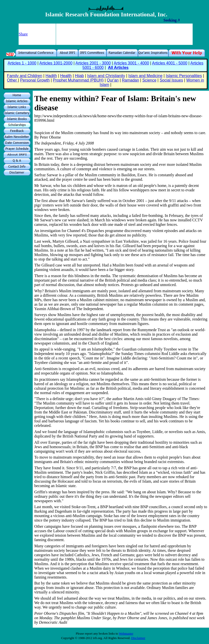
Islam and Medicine (146, 76)
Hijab (79, 76)
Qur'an (113, 80)
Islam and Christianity (106, 76)
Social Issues (171, 80)
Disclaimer (138, 638)
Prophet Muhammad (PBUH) (78, 80)
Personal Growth (35, 80)
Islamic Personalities (184, 76)
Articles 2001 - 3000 (93, 63)
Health (66, 76)
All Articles (118, 68)
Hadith (51, 76)
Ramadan (131, 80)
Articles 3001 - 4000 (131, 63)
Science (149, 80)
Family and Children (25, 76)
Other (12, 80)
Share (23, 34)
